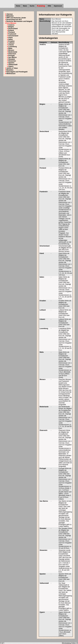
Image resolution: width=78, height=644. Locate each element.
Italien (11, 39)
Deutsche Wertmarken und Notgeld (19, 21)
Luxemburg (12, 47)
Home (18, 6)
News (25, 6)
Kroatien (11, 41)
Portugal (11, 56)
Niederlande (13, 52)
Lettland (11, 43)
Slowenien (12, 61)
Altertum (9, 14)
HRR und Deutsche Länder (16, 18)
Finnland (11, 32)
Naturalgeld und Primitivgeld (17, 72)
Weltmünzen (11, 74)
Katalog (41, 6)
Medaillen (10, 70)
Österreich (12, 54)
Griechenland (13, 36)
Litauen (11, 45)
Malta (10, 48)
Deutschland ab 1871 (14, 20)
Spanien (11, 63)
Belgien (11, 27)
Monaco (11, 50)
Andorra (11, 25)
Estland (11, 30)
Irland (10, 38)
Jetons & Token (12, 68)
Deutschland (13, 29)
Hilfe (49, 6)
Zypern (11, 66)
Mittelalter (10, 16)
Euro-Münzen (11, 23)
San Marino (12, 57)
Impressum (58, 6)
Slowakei (12, 59)
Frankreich (12, 34)
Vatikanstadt (13, 65)
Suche (32, 6)
